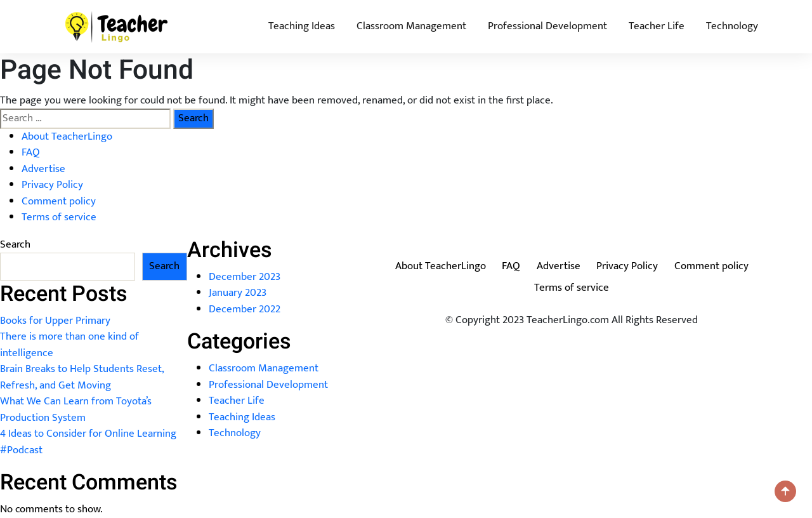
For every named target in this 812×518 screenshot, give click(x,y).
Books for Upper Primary (55, 321)
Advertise (43, 169)
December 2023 (245, 277)
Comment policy (59, 201)
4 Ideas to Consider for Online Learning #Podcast (88, 442)
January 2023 (238, 293)
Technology (732, 26)
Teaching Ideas (302, 26)
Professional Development (547, 26)
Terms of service (59, 217)
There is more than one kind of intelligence (69, 345)
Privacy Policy (52, 185)
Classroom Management (411, 26)
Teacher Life (657, 26)
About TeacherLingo (67, 136)
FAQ (31, 152)
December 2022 (245, 309)
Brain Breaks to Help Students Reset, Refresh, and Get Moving (82, 377)
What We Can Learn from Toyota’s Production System (76, 409)
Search (15, 245)
